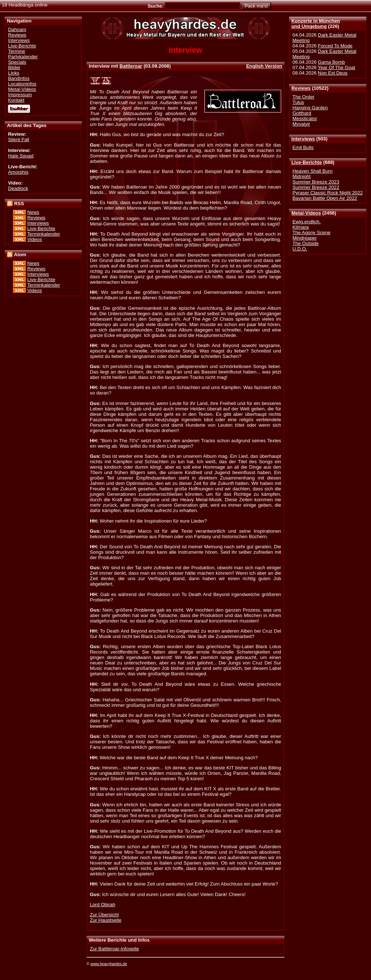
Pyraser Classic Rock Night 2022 (328, 193)
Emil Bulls (303, 147)
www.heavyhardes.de (109, 964)
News (33, 212)
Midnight (301, 176)
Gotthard (302, 113)
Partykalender (23, 57)
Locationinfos (22, 84)
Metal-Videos (306, 213)
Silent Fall (18, 140)
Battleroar (131, 66)
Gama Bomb (331, 62)
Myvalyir (301, 124)
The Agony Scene (311, 233)
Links (14, 73)
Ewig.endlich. (307, 222)
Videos (34, 239)
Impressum (20, 95)
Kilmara (301, 227)
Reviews (301, 88)
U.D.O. (300, 249)
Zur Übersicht (104, 915)
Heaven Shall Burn (312, 171)
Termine (16, 51)
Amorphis (18, 172)
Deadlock (18, 188)
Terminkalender (44, 234)
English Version (264, 66)
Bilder (14, 67)
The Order (303, 97)
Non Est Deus (333, 73)
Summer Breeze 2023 (316, 182)
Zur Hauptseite (106, 920)
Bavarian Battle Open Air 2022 (325, 198)
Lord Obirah (103, 905)
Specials (17, 62)
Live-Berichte (307, 162)
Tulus (298, 102)
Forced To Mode (335, 46)
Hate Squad (21, 156)
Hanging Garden (310, 108)
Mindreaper (305, 238)
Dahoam (17, 29)
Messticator (305, 119)
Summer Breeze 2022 (316, 187)
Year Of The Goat (336, 67)
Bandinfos (19, 78)
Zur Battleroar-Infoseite (114, 949)
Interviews (303, 139)
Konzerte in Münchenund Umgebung (316, 24)
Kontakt (16, 100)
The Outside (305, 243)
